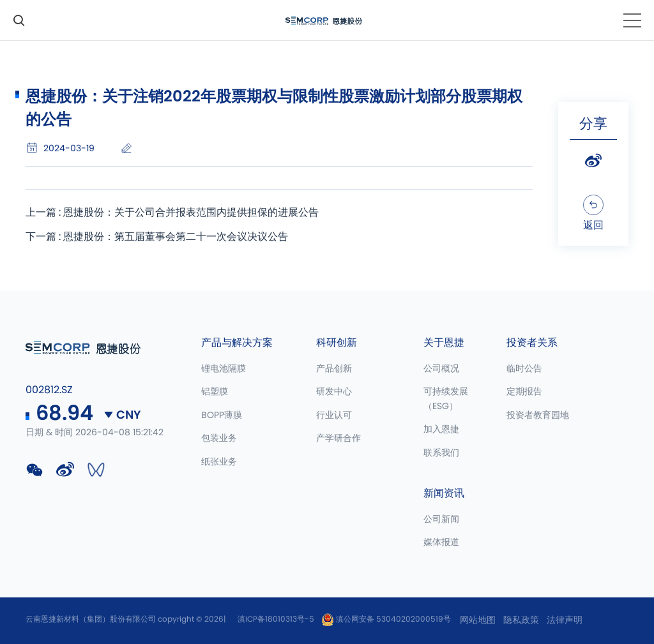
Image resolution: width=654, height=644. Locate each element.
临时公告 (524, 369)
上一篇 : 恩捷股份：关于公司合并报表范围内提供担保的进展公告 (172, 213)
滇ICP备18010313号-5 (276, 619)
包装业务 (219, 438)
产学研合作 (338, 438)
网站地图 (478, 620)
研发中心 (334, 392)
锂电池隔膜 (224, 369)
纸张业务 (219, 462)
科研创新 (337, 343)
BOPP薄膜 (222, 416)
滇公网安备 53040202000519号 (386, 619)
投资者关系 (532, 343)
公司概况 (441, 369)
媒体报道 (441, 543)
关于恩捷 (444, 343)
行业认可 (334, 416)
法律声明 (565, 620)
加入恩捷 (441, 430)
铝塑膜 (215, 392)
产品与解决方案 (237, 343)
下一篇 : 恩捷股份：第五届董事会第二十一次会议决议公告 (157, 237)
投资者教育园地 (538, 416)
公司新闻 (441, 520)
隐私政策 (521, 620)
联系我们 (441, 453)
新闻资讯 (444, 493)
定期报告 (524, 392)
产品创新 (334, 369)
